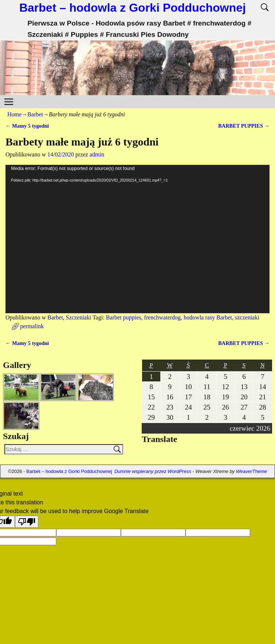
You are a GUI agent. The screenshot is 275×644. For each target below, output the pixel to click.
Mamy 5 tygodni (27, 126)
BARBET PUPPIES (244, 126)
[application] (137, 239)
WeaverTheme (251, 471)
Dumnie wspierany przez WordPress (153, 471)
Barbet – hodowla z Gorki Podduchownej (133, 8)
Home (14, 114)
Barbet (35, 114)
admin (97, 154)
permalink (32, 326)
